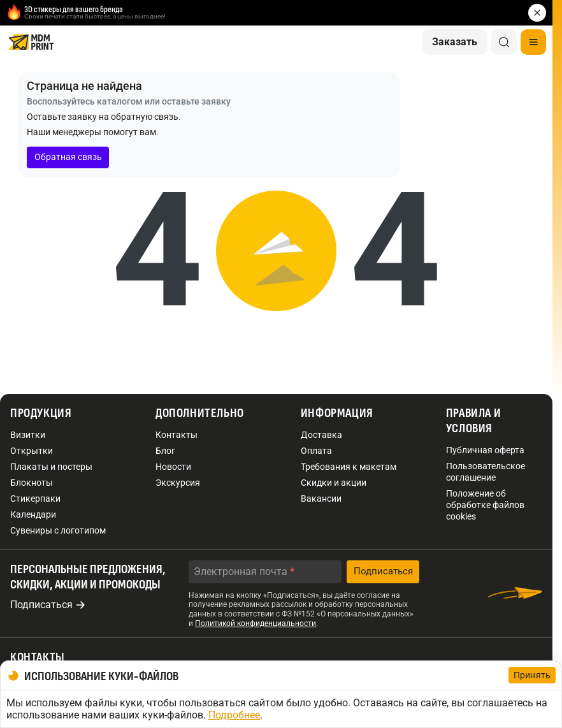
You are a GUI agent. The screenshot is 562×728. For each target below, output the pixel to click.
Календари (33, 514)
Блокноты (32, 483)
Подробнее (234, 715)
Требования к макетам (349, 467)
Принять (532, 675)
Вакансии (321, 499)
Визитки (28, 435)
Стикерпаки (35, 499)
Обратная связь (68, 157)
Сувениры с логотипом (58, 530)
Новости (173, 467)
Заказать (455, 42)
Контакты (177, 435)
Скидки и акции (334, 483)
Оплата (316, 451)
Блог (165, 451)
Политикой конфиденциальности (256, 623)
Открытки (32, 451)
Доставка (321, 435)
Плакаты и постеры (51, 467)
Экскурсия (178, 483)
